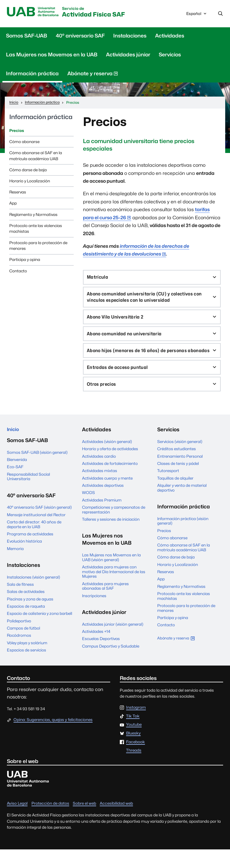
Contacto (18, 271)
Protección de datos (50, 822)
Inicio (13, 447)
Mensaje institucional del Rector (36, 533)
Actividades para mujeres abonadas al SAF (105, 603)
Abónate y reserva (93, 76)
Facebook (136, 760)
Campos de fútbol (24, 647)
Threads (134, 769)
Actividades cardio (99, 474)
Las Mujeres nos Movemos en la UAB (52, 55)
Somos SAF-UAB (27, 37)
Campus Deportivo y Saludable (111, 663)
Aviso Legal (17, 822)
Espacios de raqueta (26, 625)
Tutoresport (168, 488)
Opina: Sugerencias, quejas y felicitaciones (53, 738)
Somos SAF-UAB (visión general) (37, 471)
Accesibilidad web (116, 822)
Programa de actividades (30, 552)
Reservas (18, 193)
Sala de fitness (20, 603)
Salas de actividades (26, 610)
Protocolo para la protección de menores (38, 246)
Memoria (15, 567)
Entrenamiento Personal (180, 474)
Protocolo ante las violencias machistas (36, 229)
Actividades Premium (102, 517)
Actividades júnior (128, 55)
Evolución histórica (24, 560)
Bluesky (133, 752)
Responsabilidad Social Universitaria (28, 495)
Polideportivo (19, 639)
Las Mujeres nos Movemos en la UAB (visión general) (111, 575)
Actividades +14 (96, 649)
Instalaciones (130, 37)
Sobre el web (84, 822)
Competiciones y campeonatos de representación (114, 527)
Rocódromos (19, 654)
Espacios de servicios (27, 669)
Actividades (170, 37)
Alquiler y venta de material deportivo (182, 505)
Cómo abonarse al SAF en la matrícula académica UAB (36, 157)
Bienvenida (17, 478)
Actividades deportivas (103, 503)
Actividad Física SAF (103, 13)
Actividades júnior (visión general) (113, 641)
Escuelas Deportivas (101, 656)
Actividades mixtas (100, 488)
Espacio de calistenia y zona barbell (40, 632)
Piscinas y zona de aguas (30, 617)
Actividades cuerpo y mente (107, 495)
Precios (17, 131)
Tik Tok (133, 735)
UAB (35, 12)
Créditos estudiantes (177, 466)
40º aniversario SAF (80, 37)
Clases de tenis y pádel (178, 481)
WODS (88, 510)
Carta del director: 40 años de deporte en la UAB (34, 543)
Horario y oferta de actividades (110, 466)
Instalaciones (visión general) (33, 595)
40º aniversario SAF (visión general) (39, 526)
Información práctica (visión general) (183, 538)
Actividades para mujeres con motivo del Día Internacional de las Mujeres (114, 589)
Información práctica (32, 74)
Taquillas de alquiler (175, 495)
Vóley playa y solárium (27, 661)
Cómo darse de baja (28, 171)
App (13, 204)
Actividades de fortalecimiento (110, 481)
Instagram (136, 726)
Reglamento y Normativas (33, 215)
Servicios (170, 55)
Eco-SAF (15, 485)
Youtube (134, 743)
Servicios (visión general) (180, 459)
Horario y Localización (30, 182)
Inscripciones (94, 613)
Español (197, 15)
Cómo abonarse (24, 142)
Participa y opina (25, 260)
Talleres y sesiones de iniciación (111, 537)
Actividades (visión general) (107, 459)
